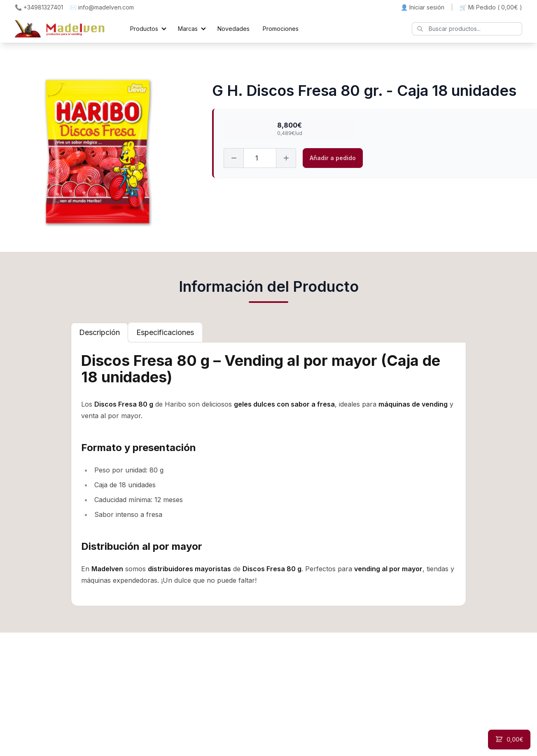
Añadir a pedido (333, 158)
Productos (144, 29)
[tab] (99, 333)
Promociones (281, 29)
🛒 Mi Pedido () (491, 7)
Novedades (233, 29)
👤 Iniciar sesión (423, 7)
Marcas (188, 29)
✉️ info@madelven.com (102, 7)
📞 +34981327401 (39, 7)
